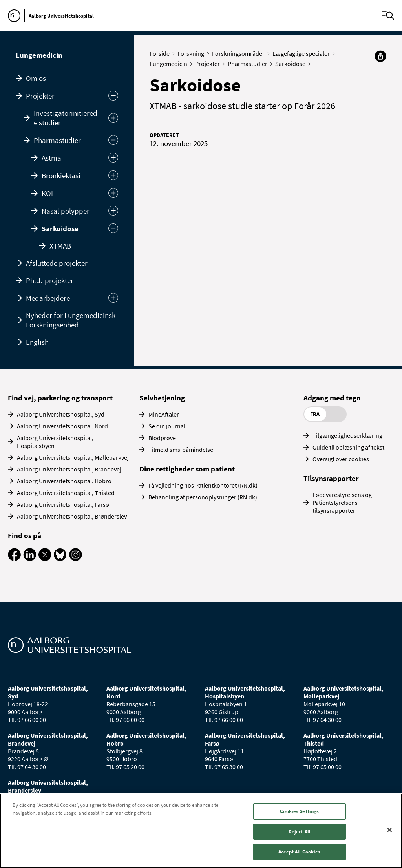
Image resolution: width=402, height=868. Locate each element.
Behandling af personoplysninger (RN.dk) (203, 497)
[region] (201, 831)
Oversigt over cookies (341, 459)
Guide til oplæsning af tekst (348, 447)
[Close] (389, 830)
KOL (48, 193)
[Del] (380, 56)
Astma (51, 158)
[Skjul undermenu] (113, 96)
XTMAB (60, 246)
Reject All (300, 832)
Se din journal (167, 426)
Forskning (193, 53)
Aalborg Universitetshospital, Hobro (64, 481)
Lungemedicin (39, 55)
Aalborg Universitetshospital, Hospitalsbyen (55, 442)
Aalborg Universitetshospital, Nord (62, 426)
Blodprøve (162, 438)
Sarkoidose (60, 228)
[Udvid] (113, 118)
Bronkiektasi (61, 175)
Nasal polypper (66, 211)
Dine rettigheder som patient (187, 469)
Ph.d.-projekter (50, 280)
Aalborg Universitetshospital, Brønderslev (72, 516)
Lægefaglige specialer (303, 53)
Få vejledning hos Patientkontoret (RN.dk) (203, 485)
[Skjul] (113, 140)
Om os (36, 78)
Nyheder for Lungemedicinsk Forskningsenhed (71, 320)
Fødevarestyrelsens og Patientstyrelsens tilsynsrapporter (342, 503)
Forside (161, 53)
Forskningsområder (240, 53)
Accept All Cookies (299, 852)
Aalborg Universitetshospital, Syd (61, 414)
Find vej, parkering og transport (60, 398)
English (37, 342)
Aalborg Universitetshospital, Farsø (63, 504)
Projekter (40, 96)
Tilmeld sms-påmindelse (181, 450)
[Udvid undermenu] (113, 298)
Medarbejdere (48, 298)
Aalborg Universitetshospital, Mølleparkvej (73, 457)
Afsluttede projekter (57, 263)
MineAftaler (164, 414)
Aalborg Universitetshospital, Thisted (66, 493)
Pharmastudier (57, 140)
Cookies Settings (299, 811)
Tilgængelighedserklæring (347, 435)
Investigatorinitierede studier (66, 118)
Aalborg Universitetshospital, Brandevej (69, 469)
